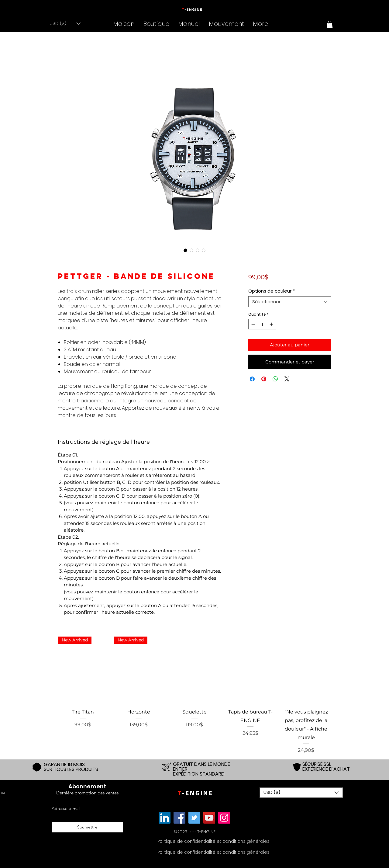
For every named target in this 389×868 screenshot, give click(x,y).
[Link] (165, 818)
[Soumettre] (87, 827)
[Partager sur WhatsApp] (275, 379)
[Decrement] (253, 324)
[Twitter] (194, 818)
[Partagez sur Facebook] (252, 379)
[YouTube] (209, 818)
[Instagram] (224, 818)
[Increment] (272, 324)
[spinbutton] (262, 324)
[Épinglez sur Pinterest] (264, 379)
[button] (65, 23)
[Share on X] (287, 379)
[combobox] (290, 302)
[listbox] (65, 23)
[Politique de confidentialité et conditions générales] (213, 841)
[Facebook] (179, 818)
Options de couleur (272, 291)
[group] (194, 695)
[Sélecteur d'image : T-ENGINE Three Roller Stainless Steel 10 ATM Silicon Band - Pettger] (185, 250)
